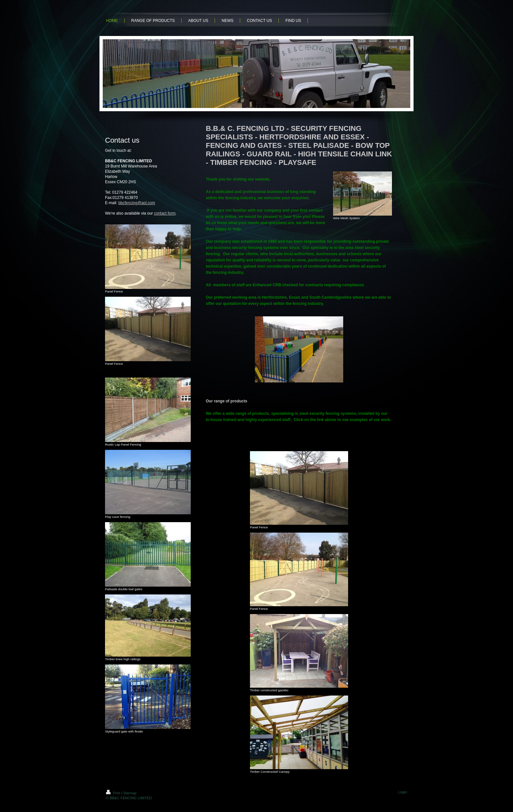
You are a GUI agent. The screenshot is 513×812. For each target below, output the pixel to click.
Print (114, 793)
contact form (165, 213)
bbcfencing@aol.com (137, 203)
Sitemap (130, 793)
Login (403, 792)
